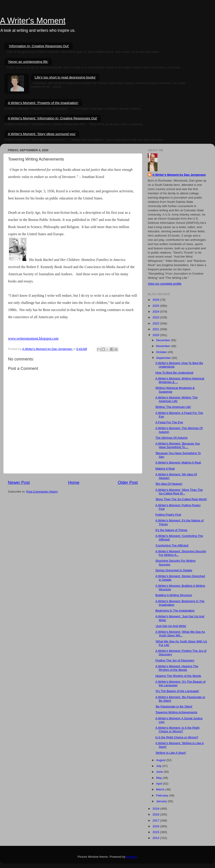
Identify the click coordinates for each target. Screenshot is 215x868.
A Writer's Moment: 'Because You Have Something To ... (178, 445)
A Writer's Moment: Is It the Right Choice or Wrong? (177, 729)
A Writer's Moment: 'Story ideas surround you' (42, 134)
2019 (156, 809)
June (160, 772)
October (162, 352)
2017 (156, 820)
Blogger (131, 857)
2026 (156, 300)
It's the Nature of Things (171, 530)
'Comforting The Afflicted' (172, 545)
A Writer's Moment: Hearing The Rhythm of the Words (177, 668)
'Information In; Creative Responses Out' (39, 46)
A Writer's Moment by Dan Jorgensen (179, 175)
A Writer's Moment (33, 21)
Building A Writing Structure (174, 595)
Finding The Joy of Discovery (175, 660)
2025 (156, 306)
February (163, 795)
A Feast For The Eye (169, 422)
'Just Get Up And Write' (171, 626)
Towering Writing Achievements (176, 712)
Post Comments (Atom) (42, 492)
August (161, 760)
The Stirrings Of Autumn (172, 438)
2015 (156, 832)
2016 (156, 826)
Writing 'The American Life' (173, 407)
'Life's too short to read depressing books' (65, 77)
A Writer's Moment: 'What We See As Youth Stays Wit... (180, 634)
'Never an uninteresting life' (28, 62)
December (163, 340)
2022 (156, 323)
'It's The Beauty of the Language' (177, 691)
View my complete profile (165, 284)
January (162, 801)
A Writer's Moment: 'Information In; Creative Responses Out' (53, 118)
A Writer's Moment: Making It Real (178, 463)
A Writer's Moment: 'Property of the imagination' (43, 103)
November (163, 346)
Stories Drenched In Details (174, 570)
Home (74, 482)
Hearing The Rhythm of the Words (178, 676)
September (164, 358)
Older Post (128, 482)
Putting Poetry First (168, 515)
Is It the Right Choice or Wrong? (177, 737)
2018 (156, 814)
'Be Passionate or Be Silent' (174, 706)
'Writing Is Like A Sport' (171, 753)
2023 (156, 317)
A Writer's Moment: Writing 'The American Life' (176, 399)
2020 (156, 335)
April (160, 784)
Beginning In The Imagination (175, 611)
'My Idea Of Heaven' (169, 484)
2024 (156, 312)
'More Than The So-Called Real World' (181, 499)
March (161, 789)
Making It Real (165, 469)
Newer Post (19, 482)
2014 (156, 838)
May (159, 778)
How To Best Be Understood (174, 373)
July (159, 766)
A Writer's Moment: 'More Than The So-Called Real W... (179, 492)
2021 (156, 329)
